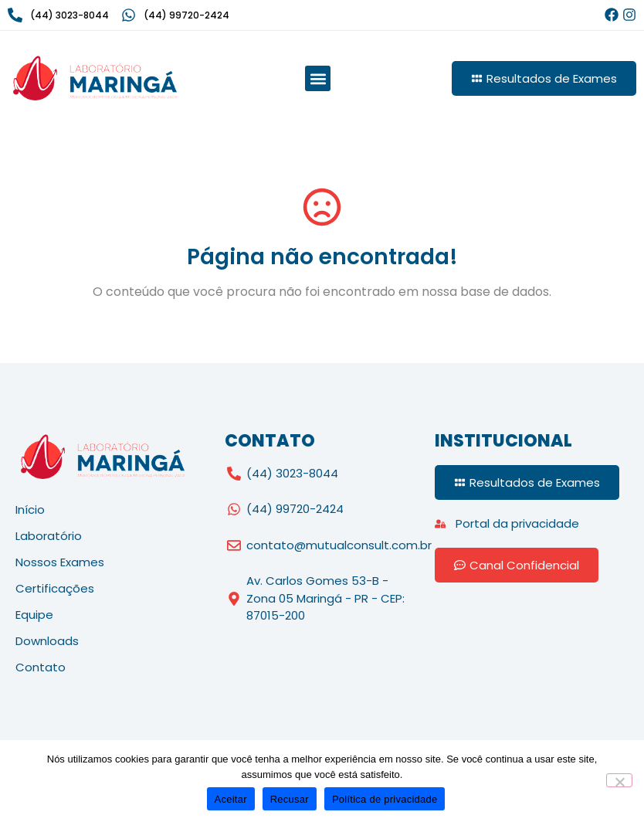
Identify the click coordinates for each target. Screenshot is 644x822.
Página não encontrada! (322, 257)
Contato (41, 667)
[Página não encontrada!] (322, 207)
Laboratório (49, 536)
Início (30, 510)
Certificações (55, 588)
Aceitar (231, 799)
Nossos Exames (60, 562)
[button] (318, 78)
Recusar (290, 799)
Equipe (34, 615)
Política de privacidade (385, 799)
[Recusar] (619, 780)
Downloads (47, 641)
